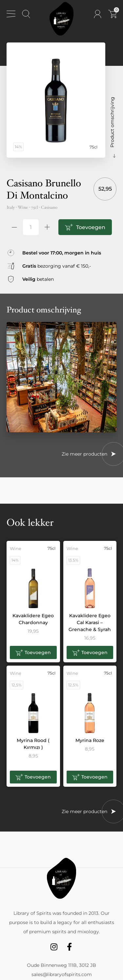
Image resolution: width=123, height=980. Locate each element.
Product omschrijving (112, 122)
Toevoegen (91, 227)
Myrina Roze (90, 740)
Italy (11, 207)
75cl (34, 207)
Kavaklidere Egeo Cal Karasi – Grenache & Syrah (90, 622)
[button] (33, 652)
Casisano (49, 207)
